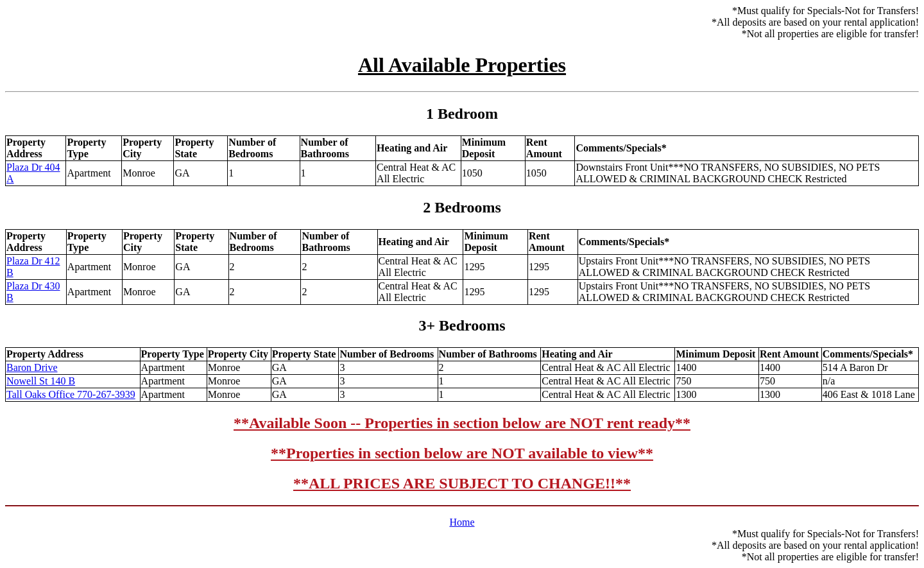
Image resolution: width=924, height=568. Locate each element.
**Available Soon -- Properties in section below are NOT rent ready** (462, 423)
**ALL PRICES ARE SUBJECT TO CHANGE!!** (462, 483)
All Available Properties (462, 65)
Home (462, 522)
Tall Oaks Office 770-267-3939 (71, 394)
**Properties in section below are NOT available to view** (462, 453)
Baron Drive (32, 367)
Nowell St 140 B (41, 381)
